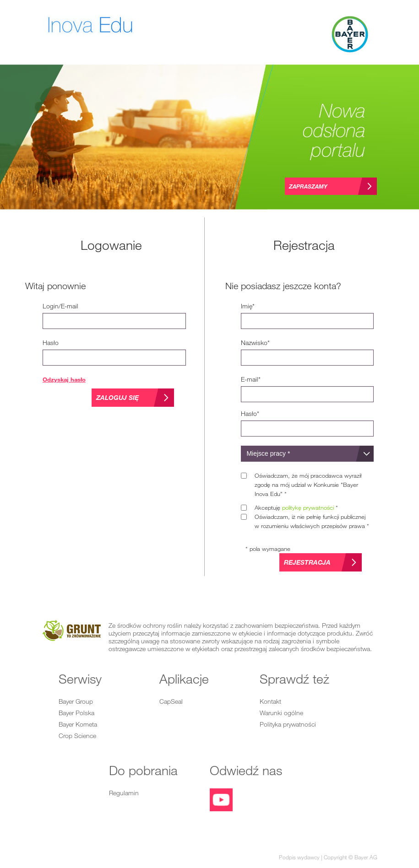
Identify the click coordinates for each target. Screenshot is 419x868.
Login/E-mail (60, 306)
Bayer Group (76, 701)
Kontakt (270, 701)
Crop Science (77, 736)
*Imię (248, 306)
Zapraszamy (308, 186)
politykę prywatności (308, 507)
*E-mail (251, 379)
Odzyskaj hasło (64, 379)
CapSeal (171, 701)
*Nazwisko (255, 342)
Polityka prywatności (288, 724)
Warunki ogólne (281, 713)
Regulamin (124, 793)
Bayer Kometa (78, 724)
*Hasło (250, 413)
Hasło (51, 342)
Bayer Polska (76, 713)
